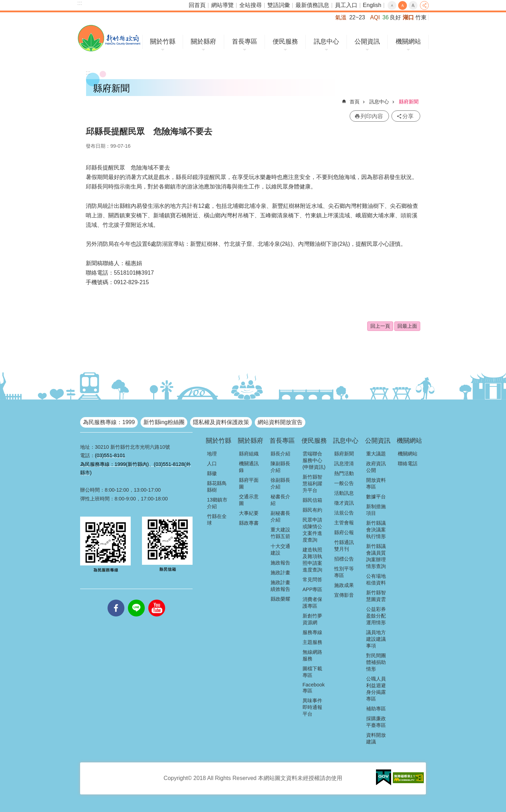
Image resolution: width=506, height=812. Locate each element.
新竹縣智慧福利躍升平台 (312, 484)
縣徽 (212, 473)
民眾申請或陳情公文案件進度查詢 (312, 530)
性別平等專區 (344, 572)
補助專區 (376, 709)
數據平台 (376, 497)
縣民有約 (312, 510)
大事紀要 (249, 513)
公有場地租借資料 (376, 579)
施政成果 (344, 585)
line (136, 600)
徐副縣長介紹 (280, 483)
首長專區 (245, 41)
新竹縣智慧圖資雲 (376, 596)
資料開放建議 (376, 738)
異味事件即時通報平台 (312, 707)
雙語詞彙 (279, 5)
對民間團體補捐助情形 (376, 662)
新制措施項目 (376, 510)
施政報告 (280, 563)
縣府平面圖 (249, 483)
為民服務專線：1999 (109, 422)
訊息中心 (326, 41)
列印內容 (372, 116)
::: (80, 3)
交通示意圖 (249, 500)
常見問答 (312, 580)
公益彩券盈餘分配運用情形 (376, 616)
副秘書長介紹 (280, 516)
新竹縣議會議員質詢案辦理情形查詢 (376, 556)
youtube (157, 600)
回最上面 (407, 326)
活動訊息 (344, 493)
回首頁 (197, 5)
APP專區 (313, 589)
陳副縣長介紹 (280, 467)
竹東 (421, 17)
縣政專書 (249, 523)
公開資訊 (367, 41)
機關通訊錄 (249, 467)
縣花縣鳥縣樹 (217, 487)
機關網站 (408, 41)
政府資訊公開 (376, 467)
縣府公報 (344, 532)
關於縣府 (203, 41)
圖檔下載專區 (312, 672)
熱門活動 (344, 473)
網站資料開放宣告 (280, 422)
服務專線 (312, 632)
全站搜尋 (251, 5)
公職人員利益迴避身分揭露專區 (376, 689)
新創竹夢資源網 (312, 619)
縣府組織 (249, 454)
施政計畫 (280, 573)
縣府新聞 (409, 102)
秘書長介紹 (280, 500)
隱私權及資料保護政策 (221, 422)
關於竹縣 (163, 41)
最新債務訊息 (312, 5)
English (372, 5)
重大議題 (376, 454)
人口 (212, 463)
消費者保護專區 (312, 603)
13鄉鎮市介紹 (217, 503)
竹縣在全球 (217, 520)
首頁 (355, 102)
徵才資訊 (344, 503)
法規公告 (344, 513)
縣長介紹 (280, 454)
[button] (384, 778)
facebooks (116, 600)
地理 (212, 454)
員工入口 (346, 5)
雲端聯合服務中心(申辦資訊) (314, 460)
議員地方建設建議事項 (376, 639)
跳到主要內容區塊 (4, 4)
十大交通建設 (280, 549)
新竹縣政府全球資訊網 (109, 38)
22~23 (357, 17)
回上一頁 (380, 326)
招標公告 (344, 559)
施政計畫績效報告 (280, 586)
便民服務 (285, 41)
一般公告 (344, 483)
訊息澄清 (344, 463)
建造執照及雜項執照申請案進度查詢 (312, 560)
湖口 (408, 17)
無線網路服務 (312, 655)
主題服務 (312, 642)
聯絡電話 (408, 463)
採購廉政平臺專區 (376, 722)
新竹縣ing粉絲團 (164, 422)
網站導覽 (222, 5)
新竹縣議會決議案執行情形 (376, 530)
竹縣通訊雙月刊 (344, 546)
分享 (424, 5)
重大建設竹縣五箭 (280, 533)
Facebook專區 (314, 688)
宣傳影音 (344, 595)
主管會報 (344, 523)
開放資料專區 (376, 483)
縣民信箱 (312, 500)
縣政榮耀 (280, 599)
